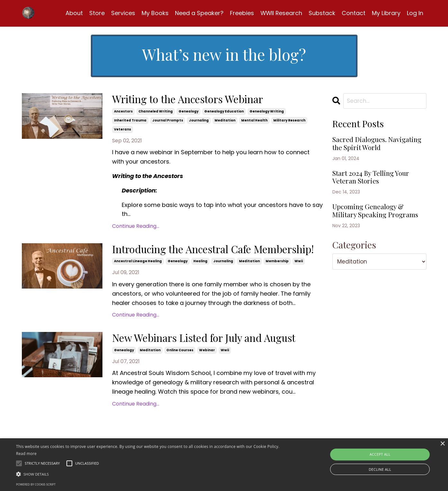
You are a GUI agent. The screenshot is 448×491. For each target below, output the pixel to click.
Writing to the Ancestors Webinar (199, 101)
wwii (299, 277)
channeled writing (156, 113)
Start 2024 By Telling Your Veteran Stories (377, 191)
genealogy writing (267, 113)
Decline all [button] (380, 469)
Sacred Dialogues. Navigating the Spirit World (368, 150)
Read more (26, 454)
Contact (354, 13)
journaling (199, 122)
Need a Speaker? (198, 13)
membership (277, 277)
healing (200, 277)
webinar (207, 381)
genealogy (189, 113)
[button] (151, 474)
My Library (386, 13)
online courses (180, 381)
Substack (322, 13)
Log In (415, 13)
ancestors (123, 113)
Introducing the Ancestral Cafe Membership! (193, 258)
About (73, 13)
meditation (225, 122)
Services (122, 13)
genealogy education (224, 113)
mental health (254, 122)
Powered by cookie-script (36, 484)
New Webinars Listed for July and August (198, 362)
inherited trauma (130, 122)
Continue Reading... (136, 227)
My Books (154, 13)
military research (289, 122)
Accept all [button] (380, 454)
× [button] (442, 444)
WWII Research (281, 13)
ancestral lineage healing (138, 277)
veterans (123, 131)
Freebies (241, 13)
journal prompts (168, 122)
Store (96, 13)
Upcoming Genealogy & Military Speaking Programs (373, 232)
